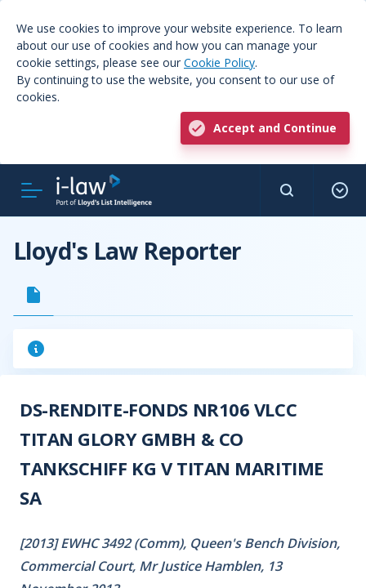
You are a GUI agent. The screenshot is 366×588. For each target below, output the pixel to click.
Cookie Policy (219, 62)
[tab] (33, 295)
